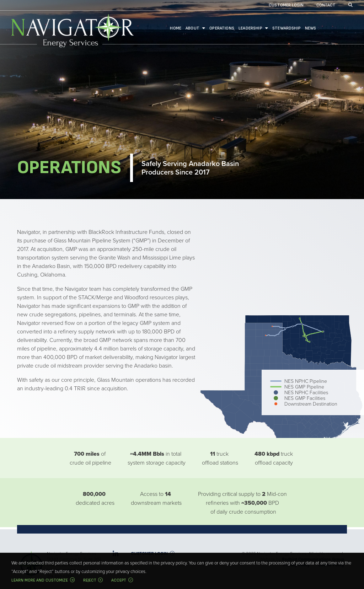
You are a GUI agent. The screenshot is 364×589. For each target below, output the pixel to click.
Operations (222, 28)
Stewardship (287, 28)
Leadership (250, 28)
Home (176, 28)
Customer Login (286, 6)
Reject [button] (90, 580)
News (311, 28)
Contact (326, 6)
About (192, 28)
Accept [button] (119, 580)
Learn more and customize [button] (40, 580)
